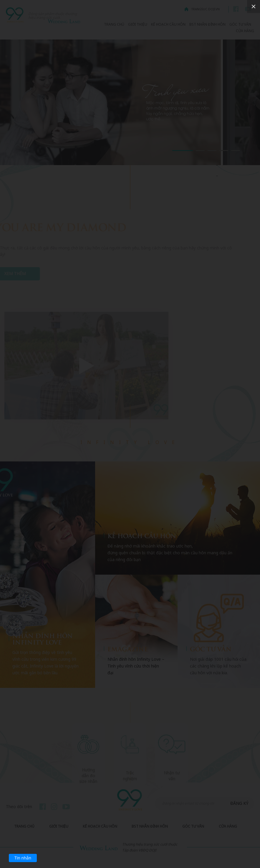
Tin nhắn (23, 858)
